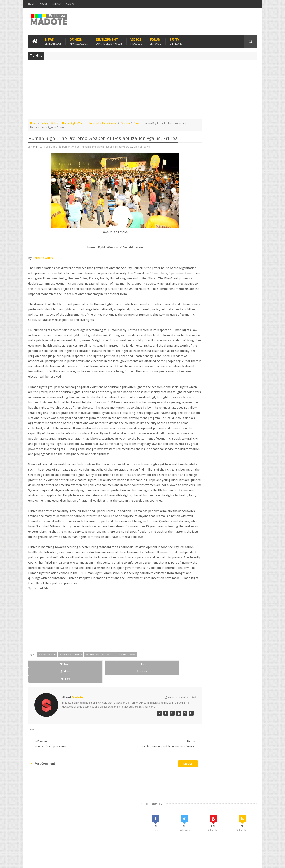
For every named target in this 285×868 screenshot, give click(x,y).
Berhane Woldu (49, 122)
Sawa (137, 122)
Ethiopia (247, 324)
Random (245, 290)
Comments (222, 290)
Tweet (42, 704)
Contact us (247, 842)
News (53, 40)
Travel (87, 842)
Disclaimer (251, 862)
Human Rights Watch (74, 122)
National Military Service (103, 122)
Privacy (240, 862)
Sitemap (57, 4)
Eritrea (226, 317)
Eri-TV (176, 40)
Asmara (194, 317)
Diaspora (69, 842)
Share (73, 704)
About (43, 4)
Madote (58, 862)
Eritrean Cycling (242, 317)
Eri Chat (155, 842)
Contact (71, 4)
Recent (200, 290)
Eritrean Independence (226, 324)
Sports (234, 331)
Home (31, 4)
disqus (165, 793)
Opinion (79, 40)
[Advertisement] (143, 90)
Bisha (205, 317)
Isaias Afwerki (208, 331)
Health (193, 331)
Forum (156, 40)
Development (109, 40)
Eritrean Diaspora (200, 324)
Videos (136, 40)
